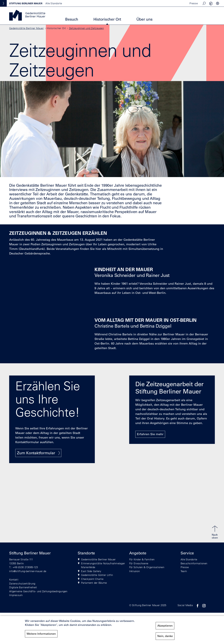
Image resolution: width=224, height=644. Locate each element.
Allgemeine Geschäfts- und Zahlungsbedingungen (38, 591)
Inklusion (134, 571)
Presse (194, 3)
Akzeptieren (165, 626)
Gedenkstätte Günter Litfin (97, 575)
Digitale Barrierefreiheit (23, 587)
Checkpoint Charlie (92, 579)
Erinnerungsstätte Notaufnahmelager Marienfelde (103, 565)
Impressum (16, 595)
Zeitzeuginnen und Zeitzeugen (86, 28)
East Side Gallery (91, 571)
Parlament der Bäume (94, 583)
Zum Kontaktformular (36, 453)
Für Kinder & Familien (142, 559)
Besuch (72, 19)
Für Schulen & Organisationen (147, 567)
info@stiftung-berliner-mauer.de (28, 571)
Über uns (144, 19)
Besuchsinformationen (194, 563)
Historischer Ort (107, 19)
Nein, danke (165, 636)
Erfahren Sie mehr (150, 434)
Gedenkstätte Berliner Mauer (26, 28)
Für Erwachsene (139, 563)
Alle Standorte (189, 559)
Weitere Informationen (41, 634)
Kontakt (14, 580)
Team (184, 571)
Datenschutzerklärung (22, 583)
